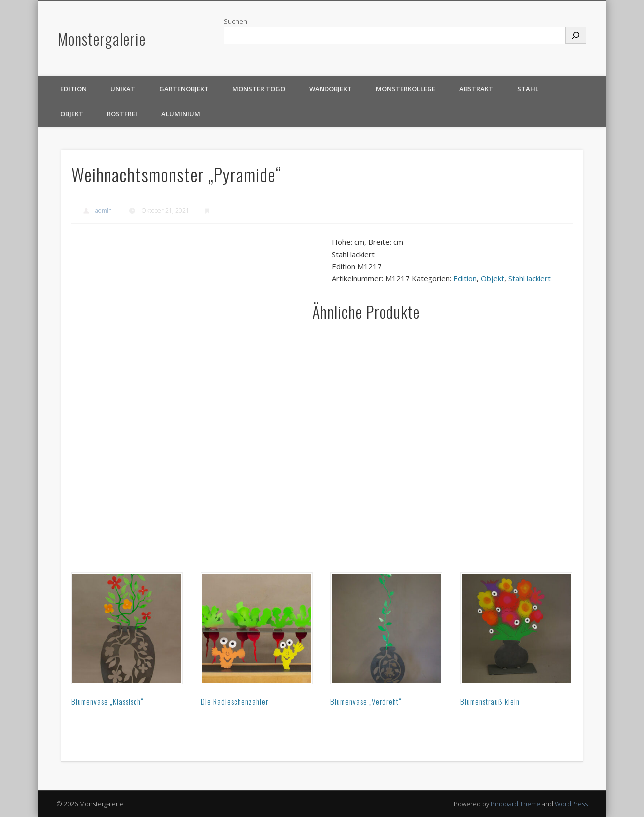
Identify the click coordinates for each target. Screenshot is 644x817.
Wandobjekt (330, 89)
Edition (73, 89)
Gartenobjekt (184, 89)
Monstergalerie (102, 39)
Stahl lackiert (530, 278)
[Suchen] (576, 35)
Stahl (528, 89)
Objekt (72, 114)
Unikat (123, 89)
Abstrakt (476, 89)
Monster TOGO (259, 89)
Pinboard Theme (516, 804)
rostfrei (122, 114)
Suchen (236, 21)
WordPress (571, 804)
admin (104, 211)
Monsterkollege (406, 89)
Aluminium (181, 114)
